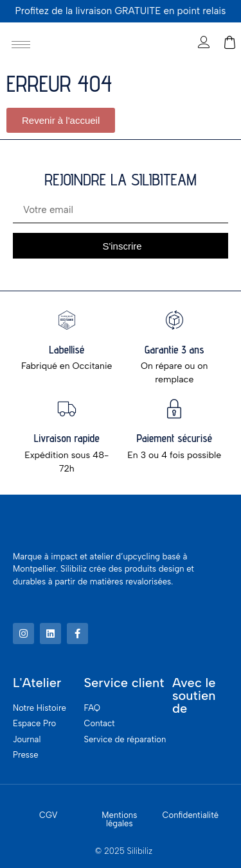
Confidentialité (191, 815)
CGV (49, 815)
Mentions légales (119, 819)
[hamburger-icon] (21, 45)
